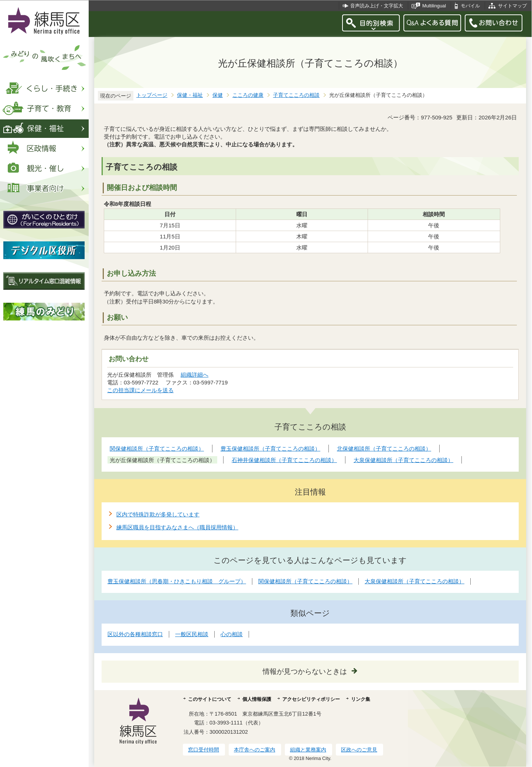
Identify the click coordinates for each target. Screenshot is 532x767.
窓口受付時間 (204, 750)
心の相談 (232, 634)
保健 (218, 95)
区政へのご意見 (359, 750)
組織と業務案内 (308, 750)
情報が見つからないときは (305, 671)
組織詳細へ (195, 375)
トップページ (152, 95)
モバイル (470, 6)
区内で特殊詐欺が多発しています (158, 514)
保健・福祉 (190, 95)
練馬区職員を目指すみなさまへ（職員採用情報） (177, 527)
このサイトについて (210, 699)
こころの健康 (248, 95)
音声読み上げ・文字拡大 (377, 6)
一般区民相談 (192, 634)
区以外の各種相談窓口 (135, 634)
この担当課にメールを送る (140, 390)
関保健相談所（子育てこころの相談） (305, 581)
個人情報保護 (257, 699)
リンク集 (361, 699)
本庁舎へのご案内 (255, 750)
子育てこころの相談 (296, 95)
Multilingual (434, 6)
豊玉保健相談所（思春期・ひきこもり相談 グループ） (177, 581)
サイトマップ (512, 6)
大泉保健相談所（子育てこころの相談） (415, 581)
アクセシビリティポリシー (311, 699)
